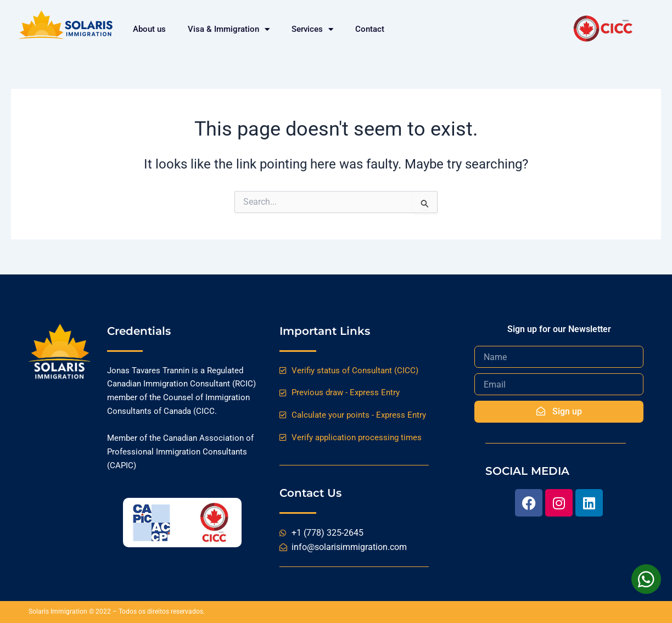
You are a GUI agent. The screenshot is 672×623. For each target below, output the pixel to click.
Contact (370, 29)
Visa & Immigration (229, 29)
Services (312, 29)
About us (149, 29)
